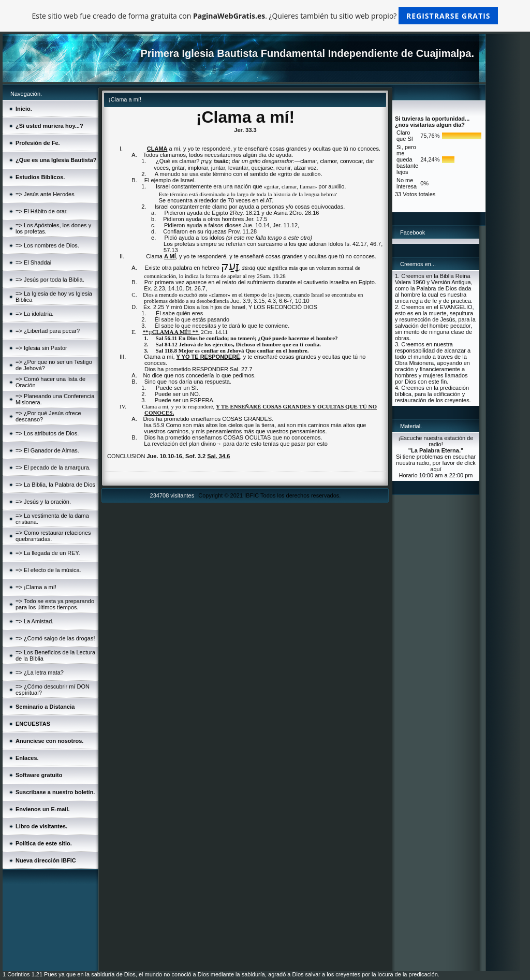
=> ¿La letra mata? (40, 672)
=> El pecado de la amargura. (53, 467)
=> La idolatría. (34, 314)
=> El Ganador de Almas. (47, 450)
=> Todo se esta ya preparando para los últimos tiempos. (55, 604)
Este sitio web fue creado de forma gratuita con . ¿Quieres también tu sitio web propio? (265, 16)
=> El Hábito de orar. (42, 211)
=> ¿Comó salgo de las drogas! (55, 638)
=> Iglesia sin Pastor (41, 348)
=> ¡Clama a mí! (36, 587)
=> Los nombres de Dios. (47, 245)
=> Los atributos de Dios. (47, 433)
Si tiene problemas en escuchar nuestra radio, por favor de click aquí (436, 463)
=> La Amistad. (34, 621)
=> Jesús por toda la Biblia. (50, 280)
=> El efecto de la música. (48, 570)
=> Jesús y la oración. (43, 502)
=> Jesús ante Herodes (45, 194)
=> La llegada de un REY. (48, 553)
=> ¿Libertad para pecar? (48, 331)
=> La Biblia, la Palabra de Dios (55, 485)
